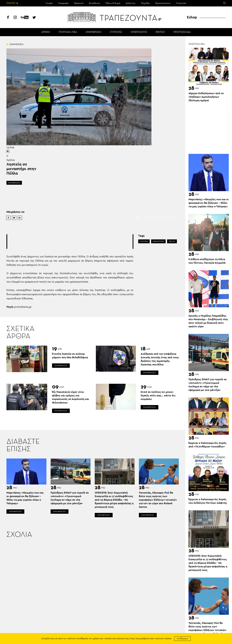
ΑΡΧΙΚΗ (46, 32)
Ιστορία (49, 3)
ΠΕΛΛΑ (172, 241)
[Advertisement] (70, 242)
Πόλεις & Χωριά (113, 3)
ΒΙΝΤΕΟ (160, 32)
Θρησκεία (79, 3)
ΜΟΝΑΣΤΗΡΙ (158, 241)
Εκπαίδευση (94, 3)
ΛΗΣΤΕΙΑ (144, 241)
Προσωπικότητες (163, 3)
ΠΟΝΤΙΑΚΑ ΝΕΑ (68, 32)
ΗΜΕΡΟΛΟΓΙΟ (139, 32)
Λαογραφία (63, 3)
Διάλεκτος (131, 3)
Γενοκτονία (181, 3)
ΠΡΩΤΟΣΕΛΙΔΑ (182, 32)
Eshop (192, 17)
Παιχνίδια (145, 3)
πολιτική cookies (163, 639)
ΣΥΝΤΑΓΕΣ (116, 32)
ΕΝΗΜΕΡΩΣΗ (94, 32)
